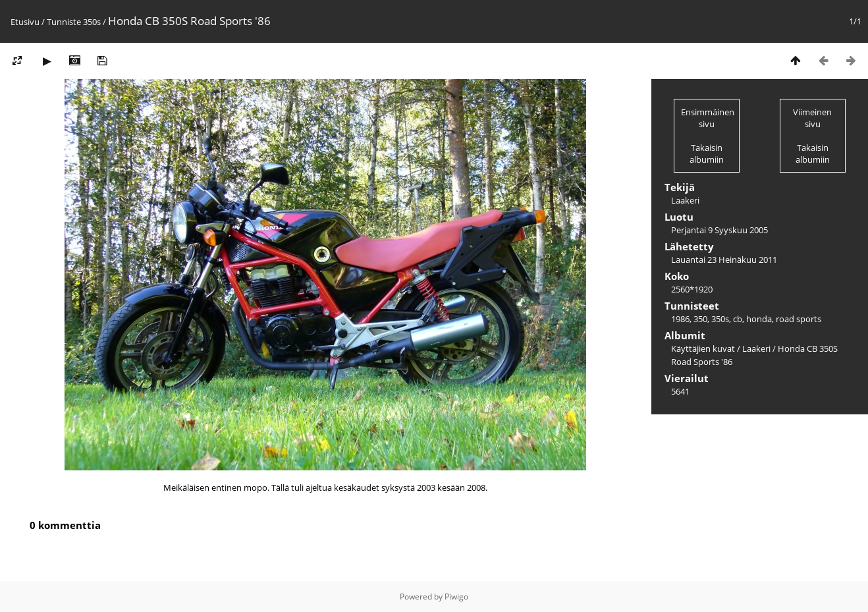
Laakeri (756, 348)
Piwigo (456, 597)
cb (738, 319)
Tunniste (64, 22)
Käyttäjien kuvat (703, 348)
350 (700, 319)
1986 (680, 319)
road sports (799, 319)
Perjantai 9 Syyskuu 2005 (719, 230)
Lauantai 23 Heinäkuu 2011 (724, 260)
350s (92, 22)
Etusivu (25, 22)
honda (759, 319)
